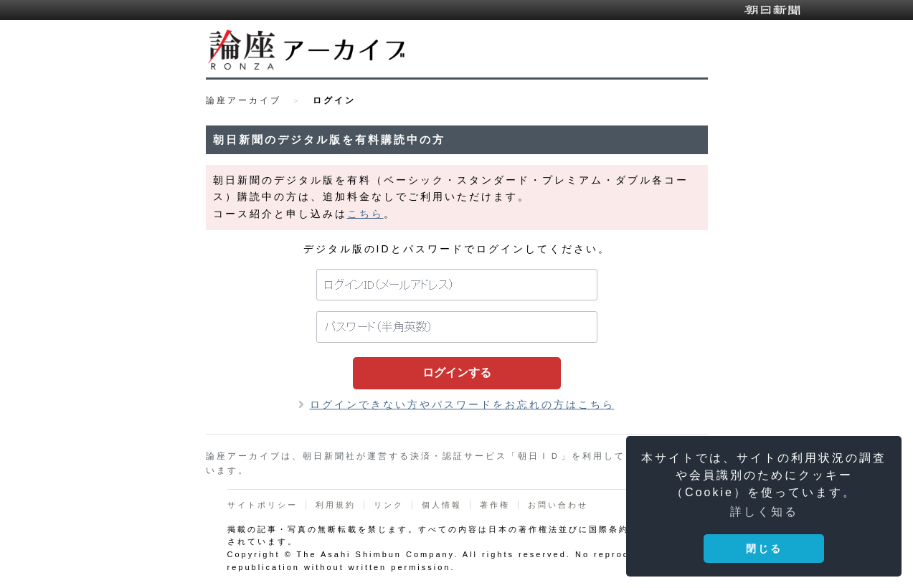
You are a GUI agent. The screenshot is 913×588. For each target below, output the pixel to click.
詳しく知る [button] (764, 512)
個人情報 (442, 505)
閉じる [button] (764, 549)
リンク (389, 505)
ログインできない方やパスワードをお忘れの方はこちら (462, 404)
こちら (365, 214)
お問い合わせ (558, 505)
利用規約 (336, 505)
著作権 (495, 505)
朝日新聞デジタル (772, 10)
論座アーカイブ (243, 100)
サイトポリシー (262, 505)
